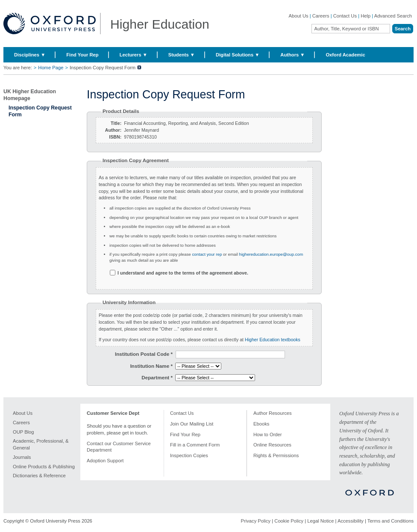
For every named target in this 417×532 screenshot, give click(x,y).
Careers (321, 16)
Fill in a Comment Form (195, 445)
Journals (22, 457)
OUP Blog (23, 432)
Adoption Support (105, 461)
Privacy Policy (256, 521)
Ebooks (261, 424)
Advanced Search (393, 16)
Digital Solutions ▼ (238, 55)
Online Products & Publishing (44, 467)
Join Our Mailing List (192, 424)
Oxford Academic (345, 55)
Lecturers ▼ (134, 55)
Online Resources (272, 445)
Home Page (51, 68)
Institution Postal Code (144, 354)
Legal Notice (320, 521)
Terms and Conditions (391, 521)
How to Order (268, 434)
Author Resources (273, 413)
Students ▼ (182, 55)
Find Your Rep (82, 55)
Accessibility (351, 521)
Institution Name (151, 366)
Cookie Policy (289, 521)
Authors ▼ (292, 55)
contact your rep (207, 254)
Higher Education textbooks (273, 340)
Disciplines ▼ (30, 55)
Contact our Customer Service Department (119, 447)
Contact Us (345, 16)
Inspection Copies (189, 455)
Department (157, 377)
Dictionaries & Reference (39, 476)
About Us (299, 16)
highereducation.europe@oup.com (270, 254)
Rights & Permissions (276, 455)
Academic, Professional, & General (41, 444)
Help (366, 16)
